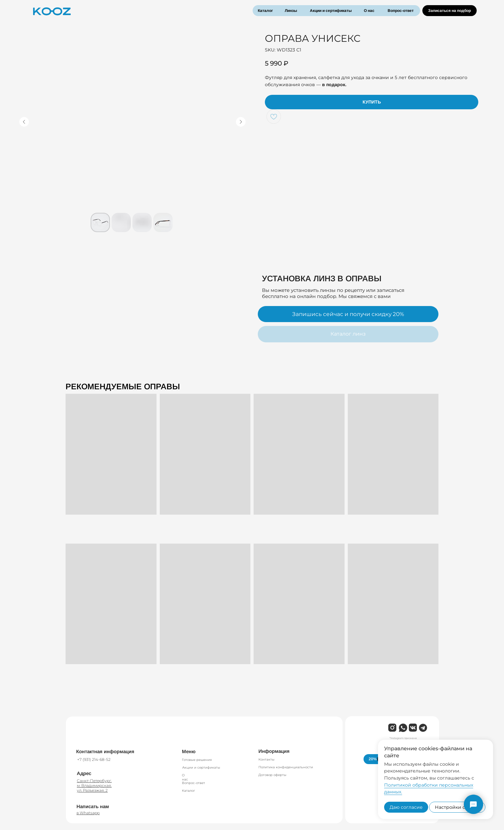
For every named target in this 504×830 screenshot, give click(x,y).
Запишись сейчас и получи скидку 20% (348, 314)
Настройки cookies (457, 807)
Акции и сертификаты (331, 11)
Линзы (291, 11)
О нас (369, 11)
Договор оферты (272, 775)
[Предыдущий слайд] (24, 122)
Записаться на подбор (450, 11)
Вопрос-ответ (401, 11)
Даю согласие (406, 807)
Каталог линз (348, 334)
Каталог (265, 11)
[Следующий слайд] (241, 122)
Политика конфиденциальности (286, 767)
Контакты (266, 759)
